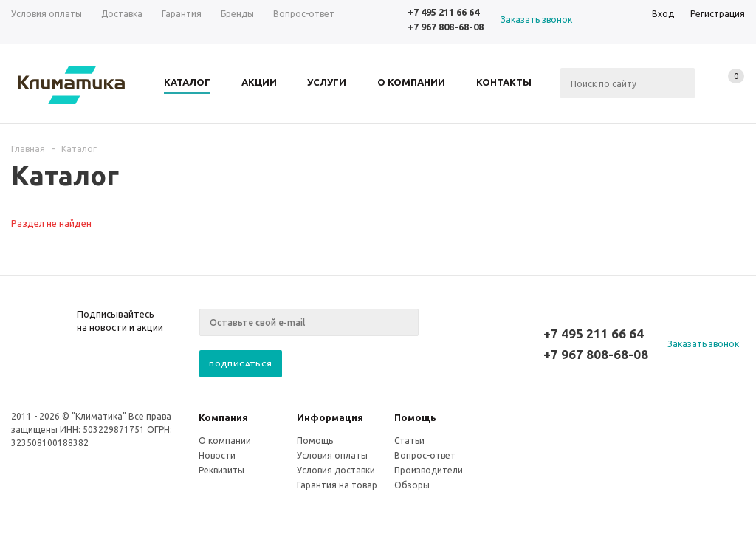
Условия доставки (336, 470)
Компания (223, 417)
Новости (217, 455)
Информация (330, 417)
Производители (429, 470)
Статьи (409, 441)
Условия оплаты (332, 455)
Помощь (415, 417)
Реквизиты (221, 470)
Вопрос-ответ (425, 455)
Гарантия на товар (337, 485)
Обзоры (412, 485)
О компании (225, 441)
